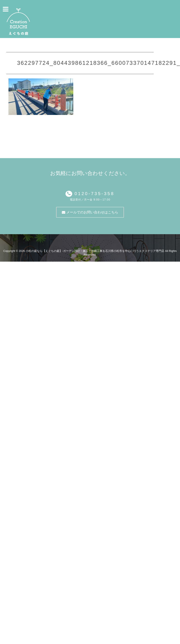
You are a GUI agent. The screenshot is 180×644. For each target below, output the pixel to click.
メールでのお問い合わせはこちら (90, 212)
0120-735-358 (93, 194)
